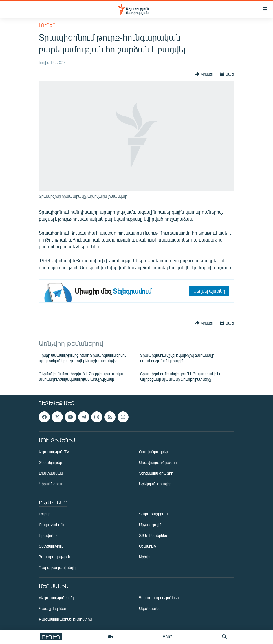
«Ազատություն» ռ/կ (56, 598)
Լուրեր (47, 25)
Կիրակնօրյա (50, 484)
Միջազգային (151, 525)
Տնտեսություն (51, 546)
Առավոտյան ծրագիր (158, 463)
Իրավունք (48, 536)
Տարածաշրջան (153, 514)
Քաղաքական (51, 525)
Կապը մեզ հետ (53, 609)
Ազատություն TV (54, 452)
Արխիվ (145, 557)
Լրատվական (51, 473)
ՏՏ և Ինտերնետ (154, 536)
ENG (167, 637)
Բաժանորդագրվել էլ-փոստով (65, 619)
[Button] (204, 74)
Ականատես (150, 609)
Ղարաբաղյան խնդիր (58, 568)
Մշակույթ (148, 546)
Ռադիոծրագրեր (153, 452)
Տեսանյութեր (50, 463)
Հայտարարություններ (159, 598)
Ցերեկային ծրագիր (156, 473)
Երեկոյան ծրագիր (155, 484)
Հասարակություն (54, 557)
